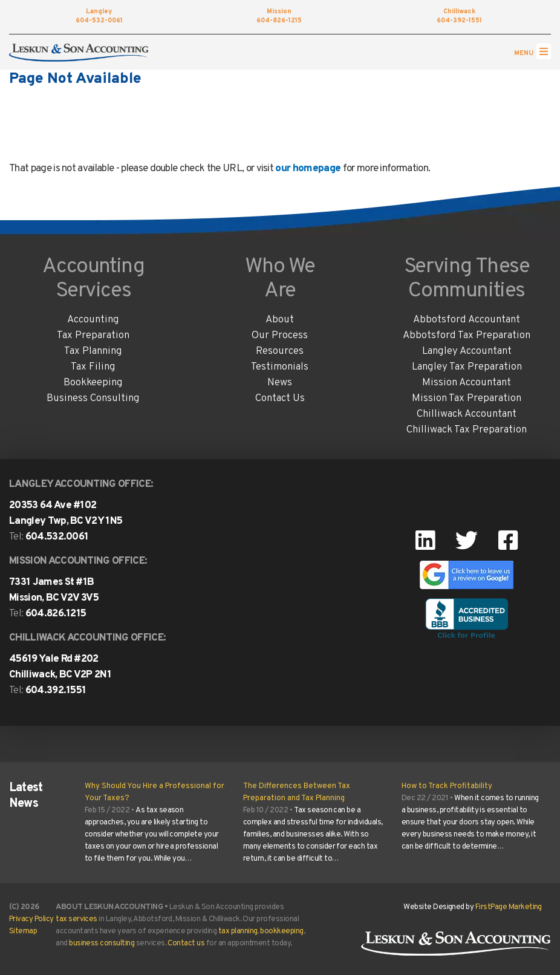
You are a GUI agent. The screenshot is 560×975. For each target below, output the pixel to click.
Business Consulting (93, 399)
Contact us (186, 944)
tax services (77, 919)
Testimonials (280, 367)
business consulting (102, 944)
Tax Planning (93, 351)
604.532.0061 (57, 537)
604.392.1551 (56, 691)
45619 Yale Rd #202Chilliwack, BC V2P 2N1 (60, 667)
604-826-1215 (279, 17)
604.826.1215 (56, 614)
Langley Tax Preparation (467, 367)
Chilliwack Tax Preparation (467, 430)
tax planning (238, 931)
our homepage (308, 169)
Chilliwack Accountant (467, 414)
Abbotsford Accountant (467, 320)
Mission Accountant (467, 383)
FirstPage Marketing (509, 907)
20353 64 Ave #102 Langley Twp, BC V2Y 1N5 (66, 514)
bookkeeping (282, 931)
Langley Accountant (467, 351)
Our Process (280, 336)
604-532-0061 (99, 17)
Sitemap (23, 931)
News (280, 383)
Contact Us (280, 399)
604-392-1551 (460, 17)
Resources (280, 351)
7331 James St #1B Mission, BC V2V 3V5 (54, 590)
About (280, 320)
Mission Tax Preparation (467, 399)
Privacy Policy (31, 919)
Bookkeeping (93, 383)
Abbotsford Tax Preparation (467, 336)
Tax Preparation (93, 336)
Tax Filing (93, 367)
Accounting (93, 320)
